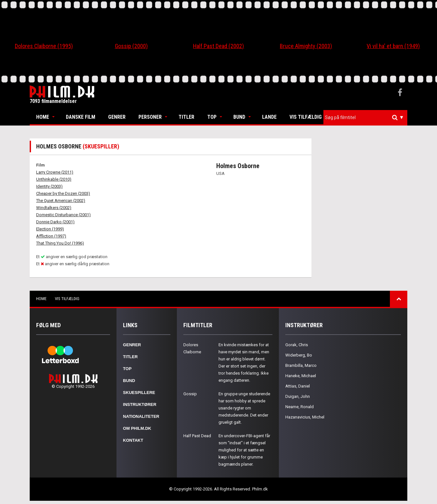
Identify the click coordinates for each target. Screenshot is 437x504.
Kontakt (133, 440)
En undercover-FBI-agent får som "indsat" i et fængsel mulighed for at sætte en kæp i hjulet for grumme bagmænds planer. (244, 450)
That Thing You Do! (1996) (60, 243)
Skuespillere (139, 393)
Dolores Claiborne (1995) (44, 46)
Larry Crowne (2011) (55, 172)
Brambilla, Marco (301, 365)
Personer (150, 117)
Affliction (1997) (51, 236)
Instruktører (140, 404)
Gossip (190, 394)
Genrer (117, 117)
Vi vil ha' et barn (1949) (393, 46)
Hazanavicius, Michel (305, 417)
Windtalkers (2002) (54, 208)
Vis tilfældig (306, 117)
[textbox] (367, 117)
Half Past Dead (197, 436)
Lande (269, 117)
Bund (239, 117)
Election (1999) (50, 229)
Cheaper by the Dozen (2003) (63, 193)
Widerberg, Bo (299, 355)
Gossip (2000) (131, 46)
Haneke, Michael (301, 376)
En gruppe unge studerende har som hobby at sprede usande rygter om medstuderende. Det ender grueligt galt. (244, 408)
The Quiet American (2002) (61, 201)
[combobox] (365, 118)
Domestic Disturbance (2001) (63, 215)
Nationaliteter (141, 416)
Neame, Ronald (300, 407)
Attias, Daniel (298, 386)
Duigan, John (298, 396)
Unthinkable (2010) (54, 179)
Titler (186, 117)
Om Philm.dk (137, 428)
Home (43, 117)
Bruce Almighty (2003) (306, 46)
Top (212, 117)
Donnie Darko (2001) (55, 222)
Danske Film (81, 117)
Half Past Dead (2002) (218, 46)
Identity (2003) (49, 186)
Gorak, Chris (297, 345)
